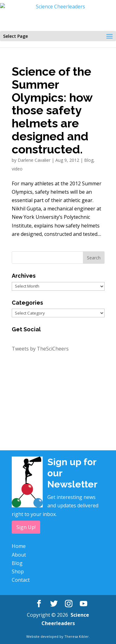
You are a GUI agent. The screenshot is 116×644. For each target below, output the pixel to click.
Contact (21, 580)
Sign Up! (26, 527)
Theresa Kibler (77, 636)
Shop (18, 571)
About (19, 555)
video (17, 169)
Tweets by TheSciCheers (40, 349)
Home (19, 546)
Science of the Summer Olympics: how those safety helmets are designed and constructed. (52, 110)
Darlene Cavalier (34, 160)
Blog (89, 160)
